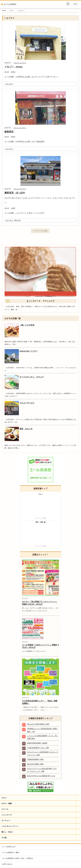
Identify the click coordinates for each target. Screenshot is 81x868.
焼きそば (17, 220)
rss (68, 4)
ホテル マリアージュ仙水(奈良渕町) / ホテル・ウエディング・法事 (42, 770)
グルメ (12, 11)
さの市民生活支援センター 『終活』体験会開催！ (40, 702)
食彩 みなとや (26, 429)
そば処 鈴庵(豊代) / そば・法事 (38, 748)
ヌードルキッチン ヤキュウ (32, 377)
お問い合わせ (7, 864)
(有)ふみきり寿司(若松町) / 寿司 (38, 724)
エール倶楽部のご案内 (11, 853)
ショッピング (7, 815)
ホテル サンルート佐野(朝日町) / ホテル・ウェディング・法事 (43, 753)
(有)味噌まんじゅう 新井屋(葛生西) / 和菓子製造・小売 (42, 730)
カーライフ (6, 821)
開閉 (78, 798)
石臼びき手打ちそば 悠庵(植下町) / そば (41, 776)
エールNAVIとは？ (9, 847)
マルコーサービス (27, 403)
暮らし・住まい (7, 832)
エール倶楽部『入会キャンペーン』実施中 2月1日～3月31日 (40, 646)
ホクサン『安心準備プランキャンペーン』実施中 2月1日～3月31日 (40, 603)
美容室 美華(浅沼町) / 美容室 (37, 743)
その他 (4, 838)
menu (75, 4)
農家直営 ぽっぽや (15, 193)
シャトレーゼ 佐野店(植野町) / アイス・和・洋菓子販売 (43, 737)
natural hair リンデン (28, 351)
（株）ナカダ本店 (27, 325)
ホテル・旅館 (7, 803)
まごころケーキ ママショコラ (40, 301)
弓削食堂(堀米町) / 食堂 (35, 759)
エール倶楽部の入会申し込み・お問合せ (18, 858)
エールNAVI (10, 4)
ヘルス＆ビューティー (10, 826)
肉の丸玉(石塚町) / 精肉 (35, 764)
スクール (5, 809)
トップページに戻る (40, 231)
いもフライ (22, 63)
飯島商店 (9, 132)
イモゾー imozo (13, 67)
